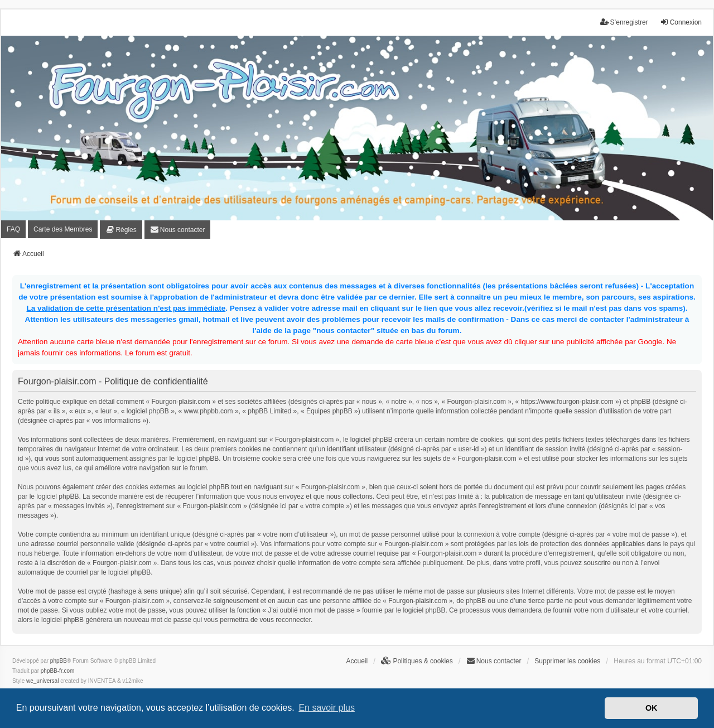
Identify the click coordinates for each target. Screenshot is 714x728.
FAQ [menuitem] (13, 229)
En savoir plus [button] (327, 708)
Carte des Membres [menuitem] (63, 229)
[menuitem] (121, 230)
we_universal (42, 681)
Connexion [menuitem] (681, 22)
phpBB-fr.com (58, 671)
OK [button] (652, 708)
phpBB (59, 661)
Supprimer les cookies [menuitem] (567, 661)
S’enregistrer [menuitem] (624, 22)
